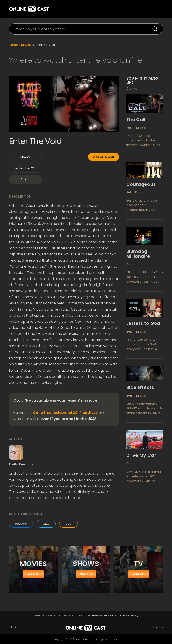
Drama (26, 179)
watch (33, 574)
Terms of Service (102, 616)
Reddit (69, 524)
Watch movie (104, 157)
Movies (26, 157)
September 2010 (26, 168)
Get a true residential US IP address (65, 413)
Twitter (46, 524)
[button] (156, 9)
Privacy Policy (129, 616)
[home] (32, 8)
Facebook (21, 524)
